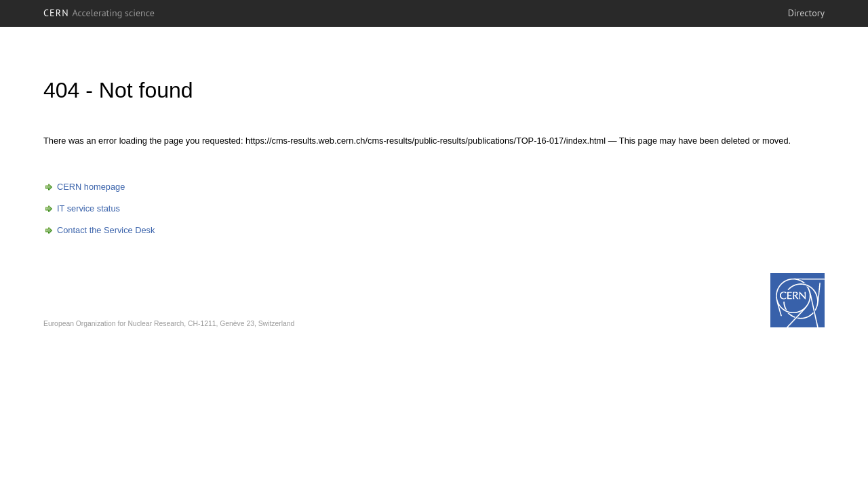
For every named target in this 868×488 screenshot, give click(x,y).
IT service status (88, 208)
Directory (806, 13)
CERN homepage (91, 187)
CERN (99, 13)
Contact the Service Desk (106, 230)
